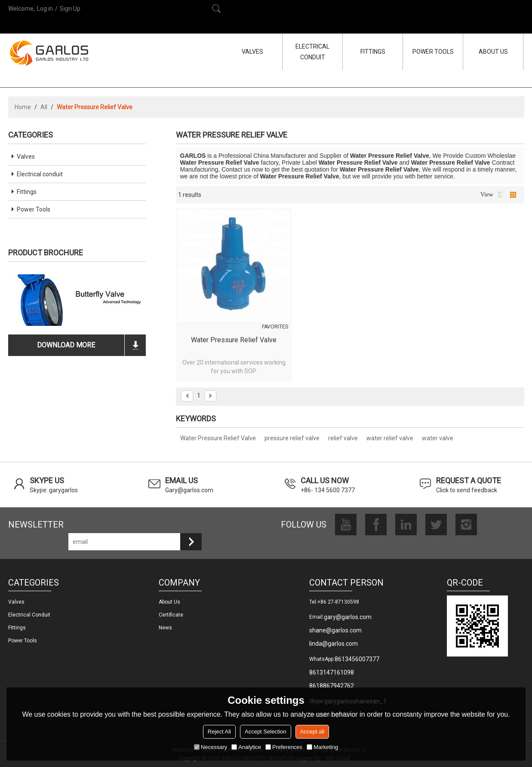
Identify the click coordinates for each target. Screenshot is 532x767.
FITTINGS (373, 52)
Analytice (246, 747)
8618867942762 (332, 686)
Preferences (284, 747)
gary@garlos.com (348, 617)
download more (66, 345)
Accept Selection (266, 732)
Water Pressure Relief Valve (234, 340)
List (501, 195)
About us (169, 602)
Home (23, 107)
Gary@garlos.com (189, 490)
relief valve (343, 438)
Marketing (322, 747)
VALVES (252, 52)
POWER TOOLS (433, 52)
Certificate (171, 615)
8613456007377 (357, 659)
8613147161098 (332, 672)
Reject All (219, 732)
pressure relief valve (292, 438)
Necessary (211, 747)
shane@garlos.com (335, 630)
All (44, 107)
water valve (438, 438)
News (165, 628)
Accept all (312, 732)
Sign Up (70, 9)
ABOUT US (493, 52)
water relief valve (390, 438)
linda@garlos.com (334, 644)
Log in (45, 9)
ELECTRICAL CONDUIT (312, 52)
